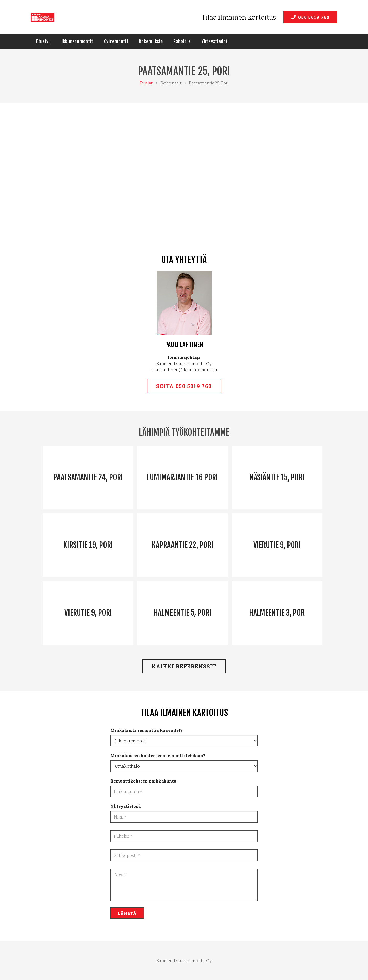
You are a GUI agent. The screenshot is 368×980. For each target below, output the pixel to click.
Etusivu (146, 83)
